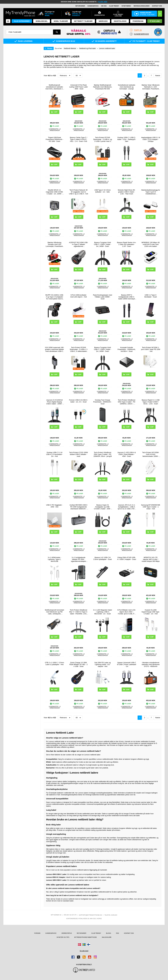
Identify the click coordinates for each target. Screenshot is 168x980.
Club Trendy (114, 6)
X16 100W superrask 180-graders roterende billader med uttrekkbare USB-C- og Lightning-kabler (54, 349)
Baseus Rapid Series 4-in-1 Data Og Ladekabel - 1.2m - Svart (127, 244)
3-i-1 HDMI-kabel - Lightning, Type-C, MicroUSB (54, 559)
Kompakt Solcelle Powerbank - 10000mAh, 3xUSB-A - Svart (127, 349)
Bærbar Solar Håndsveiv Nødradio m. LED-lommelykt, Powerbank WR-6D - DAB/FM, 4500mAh (151, 87)
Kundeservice (93, 6)
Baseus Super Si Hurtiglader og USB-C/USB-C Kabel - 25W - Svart (103, 507)
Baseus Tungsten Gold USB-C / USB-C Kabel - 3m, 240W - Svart (103, 244)
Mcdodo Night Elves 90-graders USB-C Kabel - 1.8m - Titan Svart (127, 192)
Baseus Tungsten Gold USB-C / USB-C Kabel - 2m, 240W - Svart (103, 349)
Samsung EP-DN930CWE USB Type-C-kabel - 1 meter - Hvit (151, 507)
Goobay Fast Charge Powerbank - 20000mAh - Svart (103, 402)
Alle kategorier (22, 21)
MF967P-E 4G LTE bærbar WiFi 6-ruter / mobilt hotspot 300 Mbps (151, 559)
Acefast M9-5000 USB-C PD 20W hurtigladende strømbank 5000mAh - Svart (79, 507)
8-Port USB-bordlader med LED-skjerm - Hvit (79, 296)
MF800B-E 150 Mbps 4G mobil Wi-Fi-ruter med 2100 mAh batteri (151, 244)
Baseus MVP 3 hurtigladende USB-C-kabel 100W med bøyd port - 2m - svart (127, 297)
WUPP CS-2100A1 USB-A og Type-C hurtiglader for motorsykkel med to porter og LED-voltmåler (54, 297)
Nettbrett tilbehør (83, 21)
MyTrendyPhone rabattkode (86, 937)
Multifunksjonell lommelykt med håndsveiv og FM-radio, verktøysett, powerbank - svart (54, 612)
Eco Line (155, 21)
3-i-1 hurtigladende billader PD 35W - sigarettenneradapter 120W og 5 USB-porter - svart (78, 559)
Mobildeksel (42, 21)
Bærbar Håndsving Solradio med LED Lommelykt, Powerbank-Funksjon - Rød (54, 244)
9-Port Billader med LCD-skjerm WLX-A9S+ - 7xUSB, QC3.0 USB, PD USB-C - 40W (127, 612)
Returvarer (80, 6)
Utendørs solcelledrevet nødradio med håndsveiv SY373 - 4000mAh (151, 664)
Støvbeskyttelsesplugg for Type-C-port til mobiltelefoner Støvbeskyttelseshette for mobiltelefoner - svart (151, 192)
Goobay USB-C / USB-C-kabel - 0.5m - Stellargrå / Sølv (127, 139)
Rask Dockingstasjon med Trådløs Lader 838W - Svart (102, 297)
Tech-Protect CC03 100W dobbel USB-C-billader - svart (78, 454)
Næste (158, 76)
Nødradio (103, 21)
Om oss (104, 6)
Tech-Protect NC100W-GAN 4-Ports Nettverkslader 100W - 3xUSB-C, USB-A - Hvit (151, 454)
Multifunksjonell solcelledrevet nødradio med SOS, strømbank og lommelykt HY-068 (54, 87)
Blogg (109, 933)
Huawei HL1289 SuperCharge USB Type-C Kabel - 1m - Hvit (151, 612)
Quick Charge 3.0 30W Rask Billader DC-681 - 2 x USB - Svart (79, 664)
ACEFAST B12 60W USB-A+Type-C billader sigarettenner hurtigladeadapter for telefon (79, 244)
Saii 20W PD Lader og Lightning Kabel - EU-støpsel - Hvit (103, 664)
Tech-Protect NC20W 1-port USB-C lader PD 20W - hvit (151, 349)
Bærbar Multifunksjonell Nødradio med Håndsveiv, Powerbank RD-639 (103, 87)
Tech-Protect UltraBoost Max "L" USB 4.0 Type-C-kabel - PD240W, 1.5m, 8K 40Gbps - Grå (79, 612)
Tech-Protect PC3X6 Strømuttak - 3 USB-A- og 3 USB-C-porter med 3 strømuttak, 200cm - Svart (103, 139)
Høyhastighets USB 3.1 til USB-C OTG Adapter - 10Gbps (151, 139)
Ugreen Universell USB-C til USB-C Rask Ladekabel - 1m (127, 664)
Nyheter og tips (63, 937)
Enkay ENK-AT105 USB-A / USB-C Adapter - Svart (127, 558)
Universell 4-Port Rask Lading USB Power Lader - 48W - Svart (79, 87)
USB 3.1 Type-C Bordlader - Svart (151, 296)
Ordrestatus (67, 933)
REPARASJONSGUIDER (141, 6)
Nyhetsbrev (126, 6)
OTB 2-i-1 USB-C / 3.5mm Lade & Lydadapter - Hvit (54, 664)
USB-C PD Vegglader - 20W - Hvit (54, 506)
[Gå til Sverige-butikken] (84, 945)
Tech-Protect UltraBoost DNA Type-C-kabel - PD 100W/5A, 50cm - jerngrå (103, 454)
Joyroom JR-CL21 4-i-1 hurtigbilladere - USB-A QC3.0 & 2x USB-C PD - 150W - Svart (127, 507)
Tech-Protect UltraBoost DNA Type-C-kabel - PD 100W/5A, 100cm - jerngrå (127, 402)
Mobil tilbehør (61, 21)
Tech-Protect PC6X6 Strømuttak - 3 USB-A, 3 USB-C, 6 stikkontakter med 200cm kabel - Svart (79, 349)
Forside (37, 933)
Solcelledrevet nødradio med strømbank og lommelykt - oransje (127, 87)
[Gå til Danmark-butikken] (80, 945)
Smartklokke (120, 21)
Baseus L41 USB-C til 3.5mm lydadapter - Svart (102, 558)
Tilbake (50, 48)
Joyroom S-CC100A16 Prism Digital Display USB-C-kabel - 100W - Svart (54, 402)
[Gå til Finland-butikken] (89, 945)
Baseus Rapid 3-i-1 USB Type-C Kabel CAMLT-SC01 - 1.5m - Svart (151, 402)
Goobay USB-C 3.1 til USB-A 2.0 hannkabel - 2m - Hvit (54, 454)
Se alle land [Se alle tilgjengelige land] (84, 951)
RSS (118, 933)
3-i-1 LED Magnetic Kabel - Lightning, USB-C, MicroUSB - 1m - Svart (102, 612)
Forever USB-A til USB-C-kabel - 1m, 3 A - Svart (79, 401)
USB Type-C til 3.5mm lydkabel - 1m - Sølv (102, 191)
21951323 (114, 915)
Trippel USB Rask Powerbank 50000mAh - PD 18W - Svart (54, 139)
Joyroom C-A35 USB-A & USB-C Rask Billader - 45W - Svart (127, 454)
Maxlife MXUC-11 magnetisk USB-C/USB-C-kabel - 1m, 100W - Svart (55, 192)
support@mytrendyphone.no (90, 915)
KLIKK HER (103, 2)
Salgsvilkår (107, 937)
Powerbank (138, 21)
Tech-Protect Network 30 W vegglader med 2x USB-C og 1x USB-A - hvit (79, 192)
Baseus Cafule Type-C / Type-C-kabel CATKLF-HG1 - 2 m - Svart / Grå (78, 139)
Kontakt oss (157, 6)
